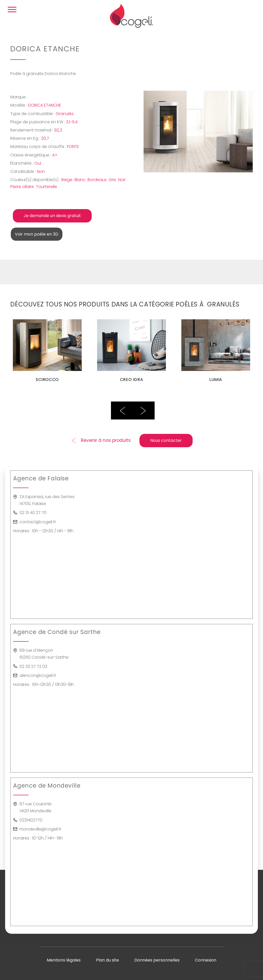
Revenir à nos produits (106, 440)
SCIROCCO (48, 380)
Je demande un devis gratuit (52, 216)
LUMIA (216, 380)
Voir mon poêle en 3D (37, 234)
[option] (47, 354)
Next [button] (143, 410)
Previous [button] (123, 410)
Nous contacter (166, 440)
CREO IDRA (131, 380)
